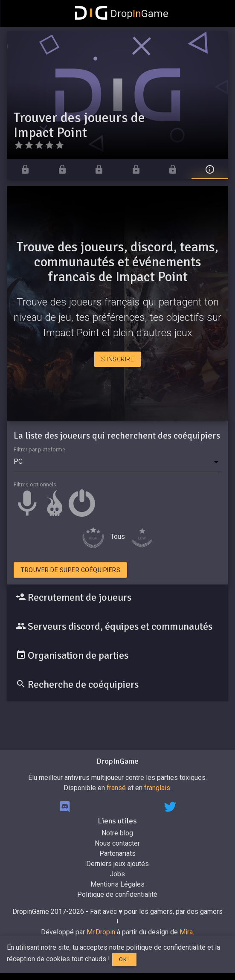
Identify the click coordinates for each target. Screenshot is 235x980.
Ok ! (124, 959)
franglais (157, 788)
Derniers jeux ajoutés (117, 864)
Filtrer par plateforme (39, 449)
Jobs (117, 874)
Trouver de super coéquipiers (70, 570)
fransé (116, 788)
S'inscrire (117, 359)
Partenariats (117, 854)
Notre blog (117, 833)
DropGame (122, 14)
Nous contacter (117, 843)
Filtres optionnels (35, 484)
